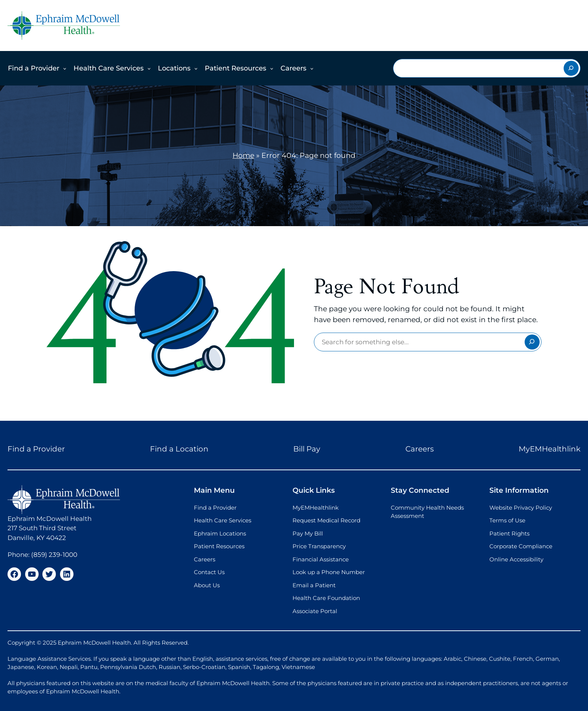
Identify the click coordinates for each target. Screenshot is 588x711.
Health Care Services (109, 68)
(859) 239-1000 (54, 555)
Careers (293, 68)
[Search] (571, 68)
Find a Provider (34, 68)
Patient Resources (235, 68)
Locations (174, 68)
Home (243, 155)
